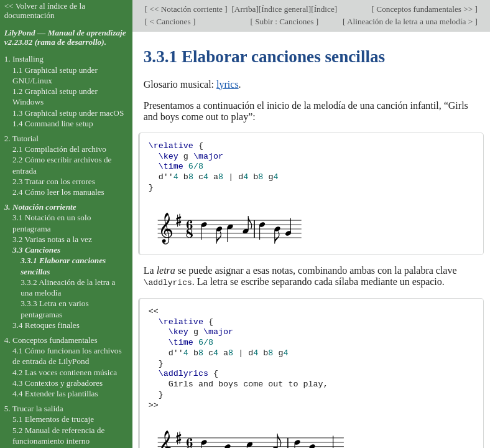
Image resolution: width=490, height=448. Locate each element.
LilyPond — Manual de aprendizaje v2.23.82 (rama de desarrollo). (65, 37)
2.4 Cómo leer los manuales (58, 192)
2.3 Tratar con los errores (54, 181)
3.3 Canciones (36, 250)
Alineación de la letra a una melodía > (410, 21)
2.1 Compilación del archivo (59, 149)
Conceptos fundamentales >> (425, 9)
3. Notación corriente (40, 207)
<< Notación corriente (186, 9)
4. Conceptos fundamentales (51, 340)
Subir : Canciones (284, 21)
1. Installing (24, 59)
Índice (324, 9)
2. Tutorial (21, 138)
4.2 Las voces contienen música (65, 372)
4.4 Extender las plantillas (55, 394)
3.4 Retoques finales (46, 325)
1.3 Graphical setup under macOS (68, 113)
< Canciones (170, 21)
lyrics (228, 84)
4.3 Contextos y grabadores (58, 383)
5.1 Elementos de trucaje (53, 419)
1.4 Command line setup (53, 124)
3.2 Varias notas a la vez (52, 239)
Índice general (285, 9)
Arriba (245, 9)
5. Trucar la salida (34, 408)
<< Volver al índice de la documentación (45, 11)
